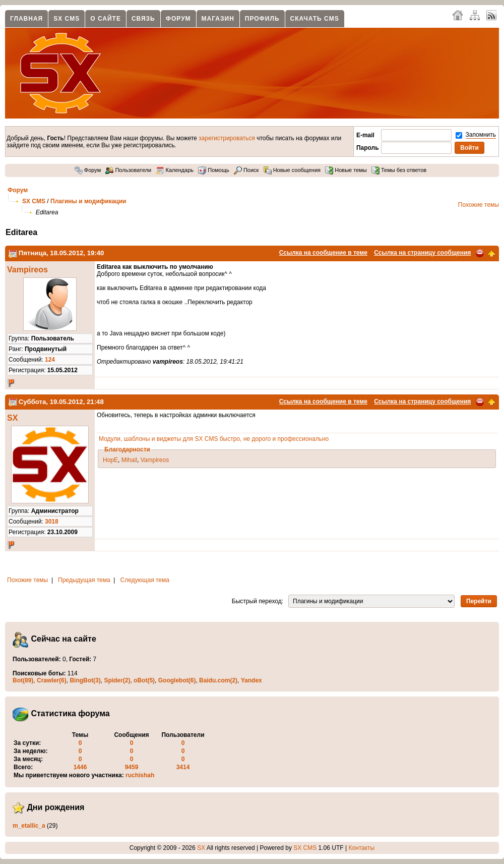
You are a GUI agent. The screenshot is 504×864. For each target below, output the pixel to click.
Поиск (246, 170)
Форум (178, 19)
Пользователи (128, 170)
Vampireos (27, 270)
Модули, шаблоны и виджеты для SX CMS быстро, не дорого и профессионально (214, 439)
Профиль (262, 19)
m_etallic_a (29, 826)
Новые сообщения (292, 170)
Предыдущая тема (84, 580)
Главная (26, 19)
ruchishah (140, 775)
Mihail (129, 460)
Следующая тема (145, 580)
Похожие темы (479, 205)
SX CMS (67, 19)
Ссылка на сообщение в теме (323, 253)
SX (12, 418)
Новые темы (346, 170)
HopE (110, 460)
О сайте (106, 19)
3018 (52, 522)
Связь (143, 19)
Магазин (218, 19)
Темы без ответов (399, 170)
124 (50, 360)
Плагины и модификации (88, 201)
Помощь (214, 170)
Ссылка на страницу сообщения (422, 253)
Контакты (361, 848)
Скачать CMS (315, 19)
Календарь (175, 170)
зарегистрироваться (227, 138)
